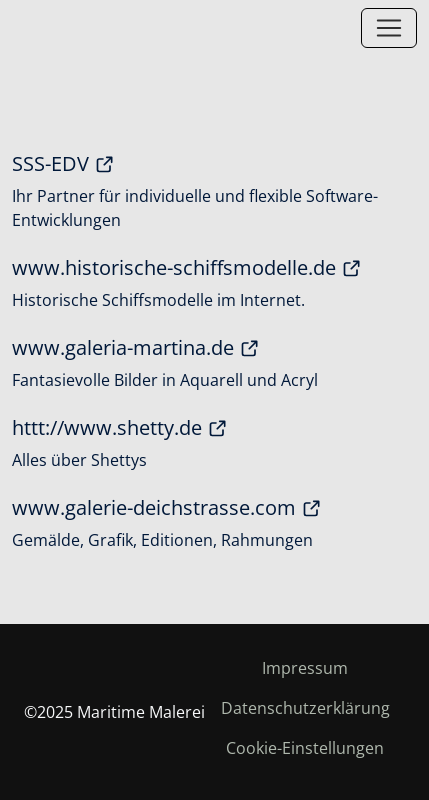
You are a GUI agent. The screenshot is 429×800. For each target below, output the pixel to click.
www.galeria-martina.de (136, 348)
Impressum (305, 668)
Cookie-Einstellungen (305, 748)
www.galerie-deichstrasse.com (167, 508)
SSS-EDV (63, 164)
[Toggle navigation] (389, 28)
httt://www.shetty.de (120, 428)
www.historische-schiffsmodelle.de (187, 268)
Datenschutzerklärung (305, 708)
